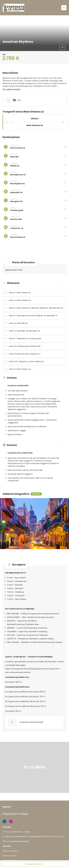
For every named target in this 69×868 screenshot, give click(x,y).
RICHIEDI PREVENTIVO (34, 864)
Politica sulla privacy (11, 851)
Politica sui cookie (9, 856)
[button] (11, 89)
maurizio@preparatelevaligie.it (17, 841)
